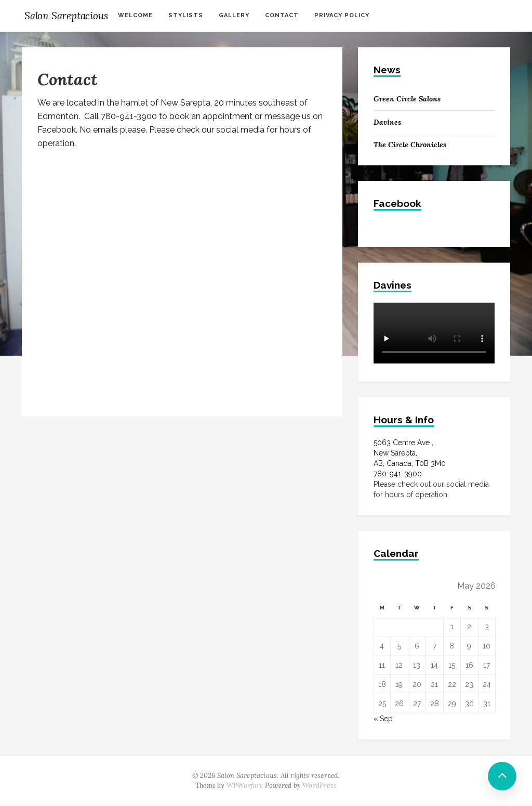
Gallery (234, 15)
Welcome (135, 15)
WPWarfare (245, 785)
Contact (282, 15)
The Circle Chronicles (410, 145)
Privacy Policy (342, 15)
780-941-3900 (398, 474)
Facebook (397, 203)
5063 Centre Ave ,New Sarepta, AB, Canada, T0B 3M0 (410, 453)
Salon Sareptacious (66, 16)
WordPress (320, 785)
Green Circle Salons (407, 99)
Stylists (186, 15)
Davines (387, 122)
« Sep (383, 719)
